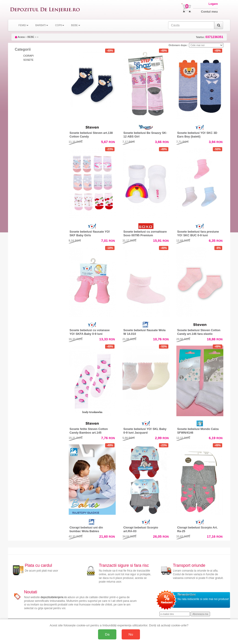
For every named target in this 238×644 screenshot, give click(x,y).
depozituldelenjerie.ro (54, 597)
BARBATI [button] (42, 25)
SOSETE (29, 60)
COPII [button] (60, 25)
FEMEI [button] (24, 25)
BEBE (31, 37)
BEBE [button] (75, 25)
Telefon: (209, 37)
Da (107, 634)
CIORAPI (29, 56)
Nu (131, 634)
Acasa (20, 37)
